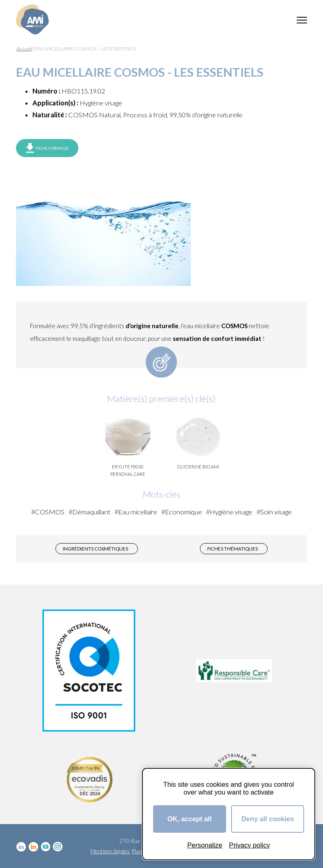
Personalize (205, 845)
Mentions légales (110, 851)
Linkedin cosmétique (21, 847)
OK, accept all (190, 819)
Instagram (58, 847)
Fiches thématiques (233, 549)
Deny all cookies (268, 819)
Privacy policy (250, 845)
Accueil (24, 49)
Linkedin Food (33, 847)
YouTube (46, 847)
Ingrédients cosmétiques (95, 549)
